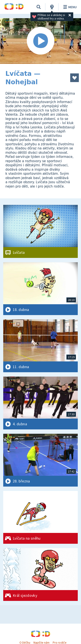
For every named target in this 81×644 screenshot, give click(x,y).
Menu (69, 7)
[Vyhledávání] (39, 7)
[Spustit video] (40, 41)
